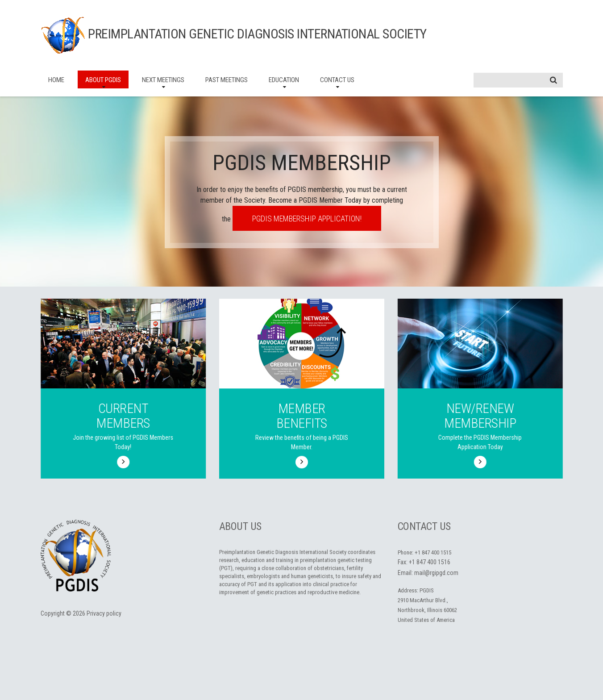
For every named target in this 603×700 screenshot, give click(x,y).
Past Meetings (227, 80)
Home (56, 80)
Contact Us (337, 80)
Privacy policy (104, 613)
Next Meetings (163, 80)
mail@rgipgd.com (436, 573)
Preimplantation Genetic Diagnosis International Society (257, 34)
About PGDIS (103, 80)
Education (284, 80)
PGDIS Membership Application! (307, 219)
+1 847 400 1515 (433, 552)
